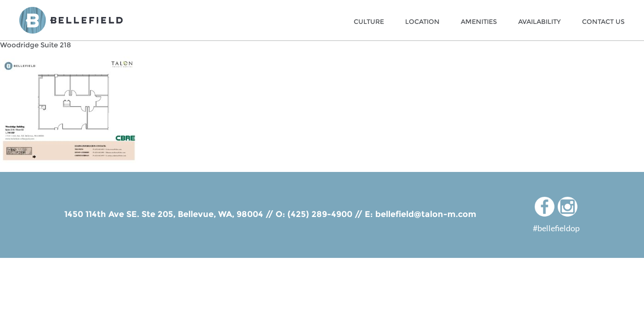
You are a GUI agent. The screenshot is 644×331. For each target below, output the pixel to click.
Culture (369, 22)
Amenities (479, 22)
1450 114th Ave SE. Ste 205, (121, 214)
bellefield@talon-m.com (426, 214)
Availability (539, 22)
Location (422, 22)
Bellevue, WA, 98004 (220, 214)
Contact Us (603, 22)
